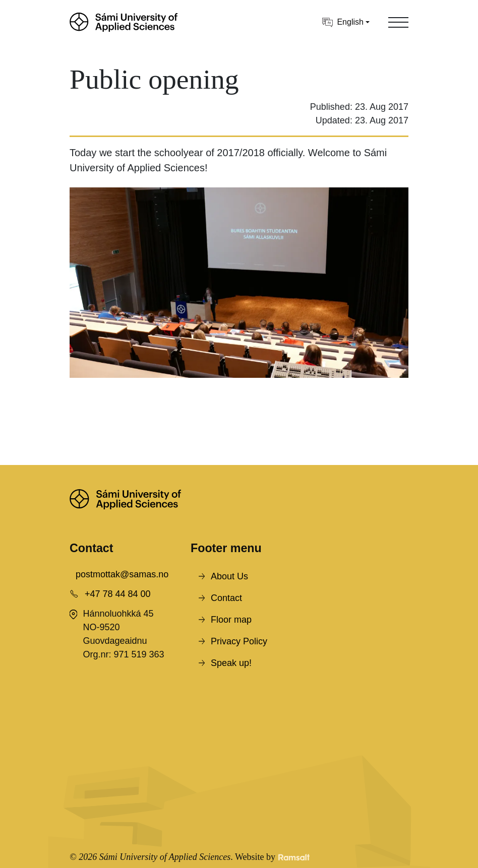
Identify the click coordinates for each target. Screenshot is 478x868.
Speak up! (231, 663)
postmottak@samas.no (122, 574)
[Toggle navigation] (398, 22)
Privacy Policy (239, 641)
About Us (229, 576)
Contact (226, 598)
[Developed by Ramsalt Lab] (294, 857)
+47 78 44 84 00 (118, 594)
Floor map (231, 620)
